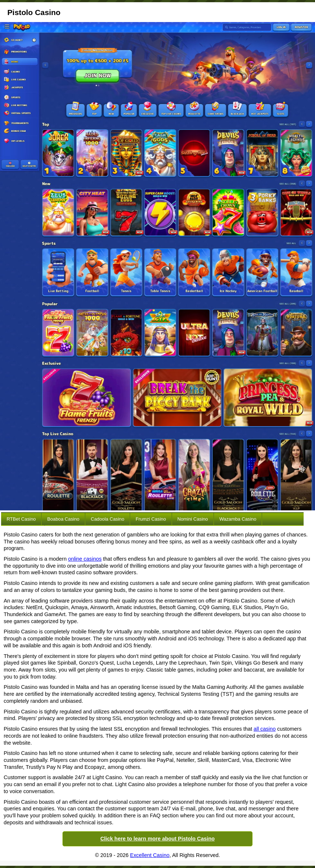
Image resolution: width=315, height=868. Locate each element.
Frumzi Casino (151, 519)
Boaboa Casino (63, 519)
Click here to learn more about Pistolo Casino (157, 839)
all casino (265, 729)
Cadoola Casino (108, 519)
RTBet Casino (21, 519)
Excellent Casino (150, 855)
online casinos (85, 559)
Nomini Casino (193, 519)
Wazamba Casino (238, 519)
